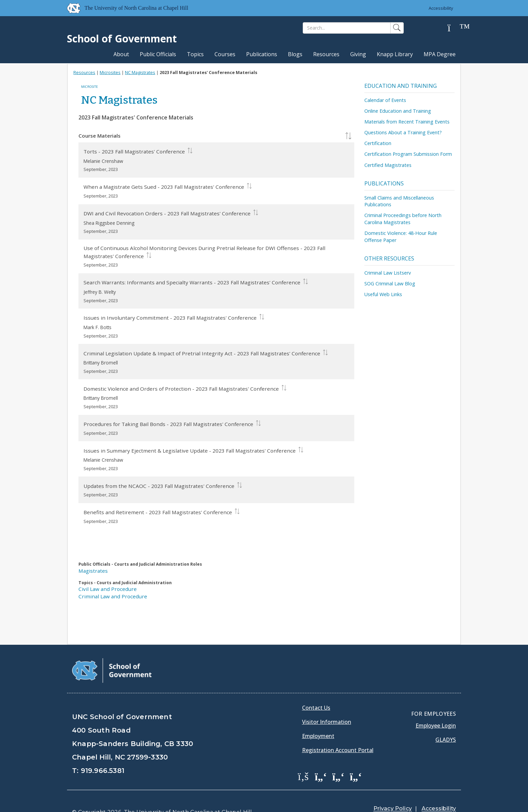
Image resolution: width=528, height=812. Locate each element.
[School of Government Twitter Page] (321, 759)
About (121, 54)
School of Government (122, 39)
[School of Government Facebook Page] (303, 759)
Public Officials (158, 54)
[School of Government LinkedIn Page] (338, 759)
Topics (195, 54)
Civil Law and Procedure (108, 589)
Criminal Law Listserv (388, 273)
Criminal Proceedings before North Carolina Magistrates (403, 219)
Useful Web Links (383, 294)
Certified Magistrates (388, 165)
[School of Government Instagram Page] (356, 759)
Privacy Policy (393, 792)
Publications (262, 54)
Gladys (446, 722)
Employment (318, 719)
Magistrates (93, 571)
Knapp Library (395, 54)
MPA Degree (440, 54)
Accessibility (441, 8)
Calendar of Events (385, 100)
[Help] (454, 28)
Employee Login (436, 708)
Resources (326, 54)
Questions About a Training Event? (403, 132)
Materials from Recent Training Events (407, 122)
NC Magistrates (140, 72)
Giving (358, 54)
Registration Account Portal (338, 733)
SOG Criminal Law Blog (390, 284)
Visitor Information (327, 705)
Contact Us (316, 691)
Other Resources (389, 258)
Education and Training (401, 86)
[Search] (347, 28)
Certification (378, 143)
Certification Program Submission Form (408, 154)
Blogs (295, 54)
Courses (225, 54)
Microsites (110, 72)
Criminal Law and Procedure (113, 596)
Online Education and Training (398, 111)
